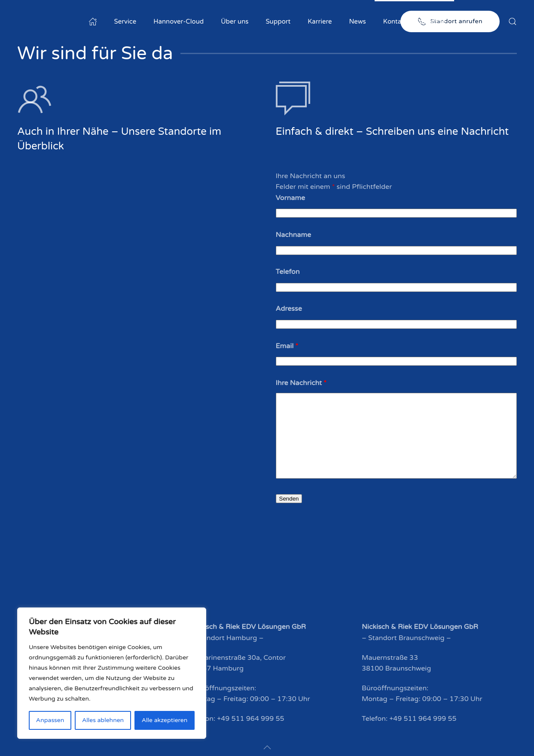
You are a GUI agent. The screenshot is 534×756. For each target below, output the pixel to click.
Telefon (288, 272)
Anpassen (50, 720)
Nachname (294, 235)
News (357, 21)
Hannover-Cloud (179, 21)
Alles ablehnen (103, 720)
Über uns (235, 21)
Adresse (289, 309)
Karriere (320, 21)
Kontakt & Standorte (415, 21)
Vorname (291, 198)
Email (287, 346)
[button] (513, 21)
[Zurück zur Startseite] (71, 21)
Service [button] (125, 21)
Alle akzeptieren (165, 720)
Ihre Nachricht (301, 383)
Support (278, 21)
